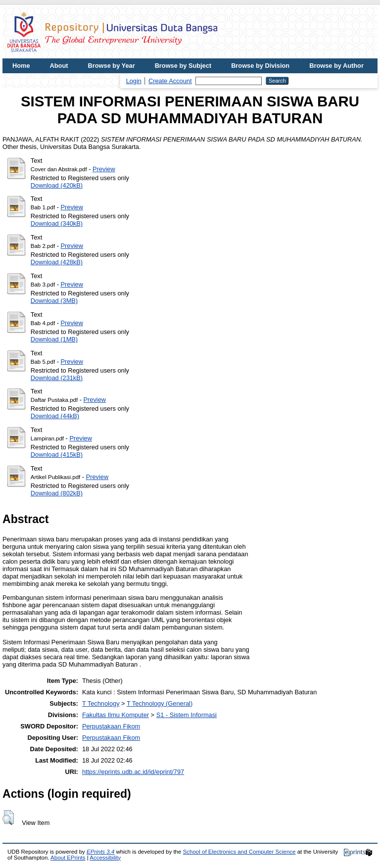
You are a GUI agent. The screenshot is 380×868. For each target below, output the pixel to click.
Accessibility (105, 858)
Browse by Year (112, 66)
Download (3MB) (54, 301)
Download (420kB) (57, 185)
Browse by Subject (183, 66)
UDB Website (32, 80)
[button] (8, 818)
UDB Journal (91, 80)
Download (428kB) (57, 262)
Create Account (170, 81)
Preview (104, 169)
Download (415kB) (57, 455)
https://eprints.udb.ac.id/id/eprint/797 (133, 772)
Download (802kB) (57, 493)
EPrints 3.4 (100, 852)
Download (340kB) (57, 223)
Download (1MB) (54, 339)
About (59, 66)
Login (134, 81)
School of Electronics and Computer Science (239, 852)
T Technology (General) (160, 703)
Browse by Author (336, 66)
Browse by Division (260, 66)
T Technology (101, 703)
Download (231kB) (57, 378)
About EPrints (68, 858)
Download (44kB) (55, 416)
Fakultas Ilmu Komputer (116, 715)
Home (21, 66)
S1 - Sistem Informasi (187, 715)
